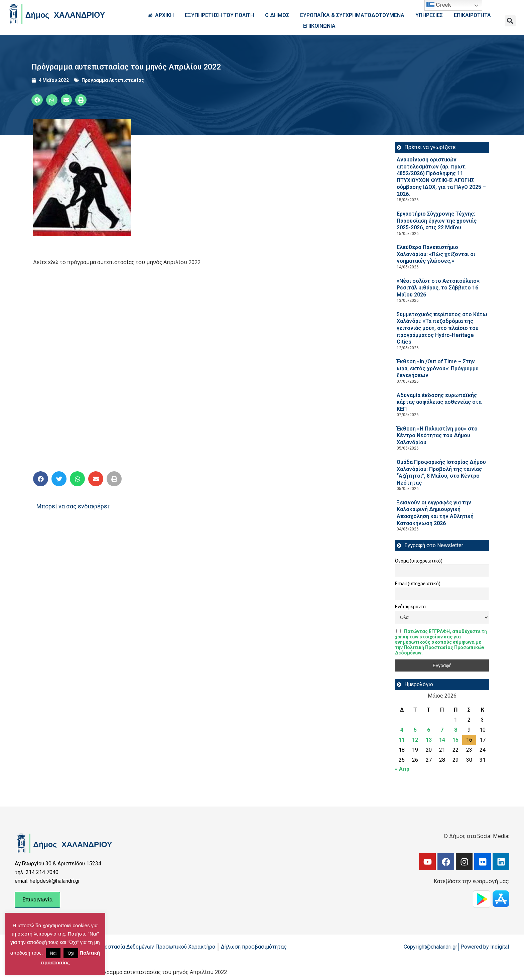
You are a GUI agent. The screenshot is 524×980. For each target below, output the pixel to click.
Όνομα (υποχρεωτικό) (419, 561)
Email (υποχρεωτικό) (418, 584)
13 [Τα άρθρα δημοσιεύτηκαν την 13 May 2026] (429, 740)
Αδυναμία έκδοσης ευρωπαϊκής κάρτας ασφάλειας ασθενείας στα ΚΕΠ (439, 402)
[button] (510, 21)
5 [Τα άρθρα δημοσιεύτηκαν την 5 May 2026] (415, 730)
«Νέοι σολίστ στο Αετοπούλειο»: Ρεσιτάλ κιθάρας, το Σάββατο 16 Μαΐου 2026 (439, 288)
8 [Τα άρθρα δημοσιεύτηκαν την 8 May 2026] (456, 730)
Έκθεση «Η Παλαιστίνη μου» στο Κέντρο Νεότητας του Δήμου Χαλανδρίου (437, 436)
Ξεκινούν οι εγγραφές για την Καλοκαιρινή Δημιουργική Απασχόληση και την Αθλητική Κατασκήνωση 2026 (435, 513)
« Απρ (402, 769)
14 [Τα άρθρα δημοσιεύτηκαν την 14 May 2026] (442, 740)
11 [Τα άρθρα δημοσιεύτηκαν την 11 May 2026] (402, 740)
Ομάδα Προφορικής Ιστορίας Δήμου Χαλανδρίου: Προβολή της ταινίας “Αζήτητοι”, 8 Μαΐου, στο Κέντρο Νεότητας (441, 472)
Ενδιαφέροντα (410, 607)
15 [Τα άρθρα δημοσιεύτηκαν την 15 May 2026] (455, 740)
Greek (439, 5)
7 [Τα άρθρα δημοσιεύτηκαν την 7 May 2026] (442, 730)
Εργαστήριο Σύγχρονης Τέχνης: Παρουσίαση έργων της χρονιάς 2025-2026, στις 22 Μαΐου (437, 221)
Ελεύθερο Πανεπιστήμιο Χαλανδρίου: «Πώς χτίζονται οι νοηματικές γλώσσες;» (436, 254)
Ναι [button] (53, 953)
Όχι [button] (71, 953)
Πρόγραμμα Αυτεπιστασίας (113, 80)
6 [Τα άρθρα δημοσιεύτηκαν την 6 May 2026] (429, 730)
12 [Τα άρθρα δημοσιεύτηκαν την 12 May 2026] (415, 740)
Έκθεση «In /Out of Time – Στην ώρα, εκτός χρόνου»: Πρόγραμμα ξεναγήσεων (438, 368)
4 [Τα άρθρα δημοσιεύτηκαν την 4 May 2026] (402, 730)
